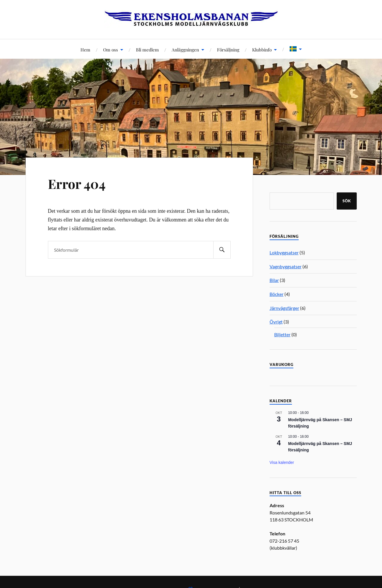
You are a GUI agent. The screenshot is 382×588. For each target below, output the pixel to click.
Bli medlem (147, 50)
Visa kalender (282, 462)
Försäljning (228, 50)
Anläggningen (185, 50)
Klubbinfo (262, 50)
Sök (347, 201)
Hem (85, 50)
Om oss (111, 50)
